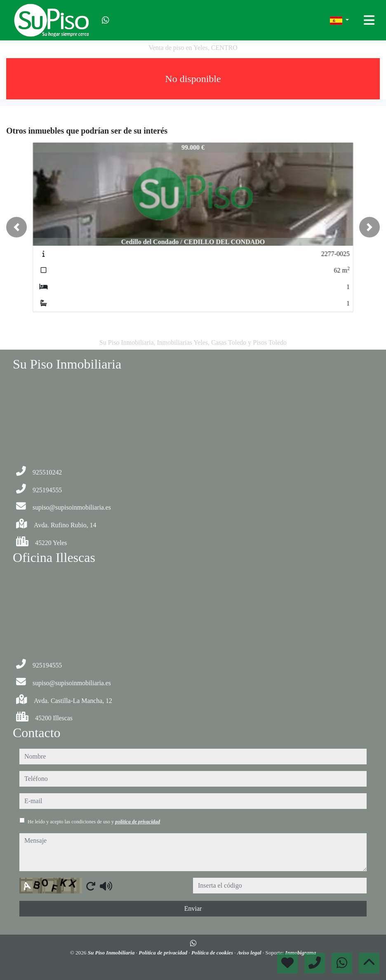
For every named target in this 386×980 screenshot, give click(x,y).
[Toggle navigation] (369, 20)
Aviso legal (250, 953)
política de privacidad (138, 822)
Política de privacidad (164, 953)
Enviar (193, 908)
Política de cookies (213, 953)
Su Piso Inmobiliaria (112, 953)
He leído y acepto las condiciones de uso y (94, 822)
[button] (16, 227)
